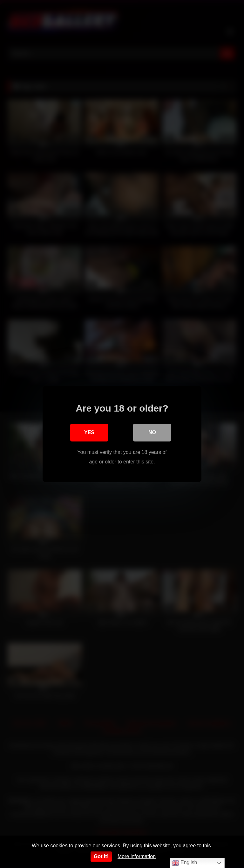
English (184, 863)
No (152, 432)
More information (137, 856)
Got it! (101, 856)
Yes (89, 432)
